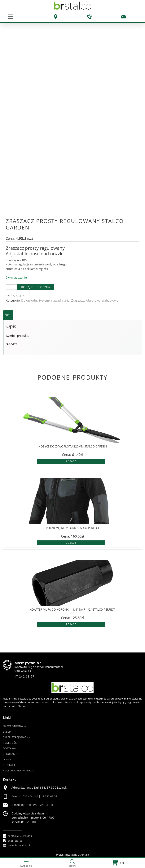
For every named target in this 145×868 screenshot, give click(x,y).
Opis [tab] (8, 315)
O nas (7, 759)
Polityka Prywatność (19, 770)
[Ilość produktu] (11, 287)
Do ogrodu (29, 300)
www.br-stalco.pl (16, 845)
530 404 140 (24, 671)
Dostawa (9, 748)
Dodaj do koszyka (35, 287)
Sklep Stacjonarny (17, 737)
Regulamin (11, 754)
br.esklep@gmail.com (37, 805)
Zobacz (71, 461)
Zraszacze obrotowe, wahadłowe (95, 300)
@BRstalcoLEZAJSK (18, 836)
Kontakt (9, 765)
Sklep (7, 732)
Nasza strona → (15, 726)
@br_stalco (13, 841)
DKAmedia (83, 855)
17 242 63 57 (24, 676)
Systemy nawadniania (54, 300)
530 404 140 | (32, 796)
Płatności (10, 743)
